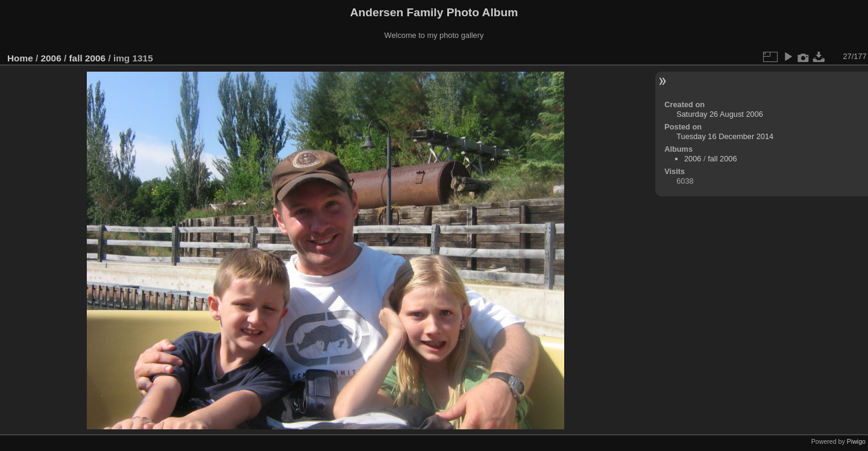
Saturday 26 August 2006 (720, 114)
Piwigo (856, 441)
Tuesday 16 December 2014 (725, 136)
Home (20, 58)
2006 (51, 58)
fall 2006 (87, 58)
